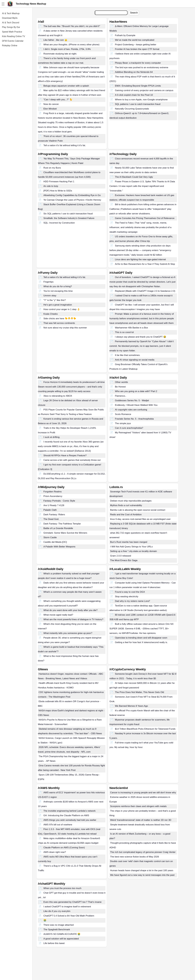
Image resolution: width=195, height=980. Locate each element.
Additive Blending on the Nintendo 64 (134, 72)
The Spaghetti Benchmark (57, 930)
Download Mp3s (10, 18)
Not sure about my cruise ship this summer (65, 328)
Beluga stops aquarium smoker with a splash (66, 86)
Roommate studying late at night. (60, 54)
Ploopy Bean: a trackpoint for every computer (138, 63)
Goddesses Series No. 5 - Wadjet (132, 400)
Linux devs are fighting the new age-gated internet (140, 259)
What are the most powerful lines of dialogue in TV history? (73, 619)
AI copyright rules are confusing (131, 410)
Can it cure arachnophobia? (129, 428)
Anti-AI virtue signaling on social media (135, 360)
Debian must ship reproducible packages (131, 501)
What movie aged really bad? (58, 615)
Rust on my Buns (52, 168)
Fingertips (49, 282)
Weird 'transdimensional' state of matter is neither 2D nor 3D (141, 820)
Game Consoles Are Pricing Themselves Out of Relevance (145, 218)
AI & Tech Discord (11, 23)
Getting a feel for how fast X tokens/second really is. (141, 642)
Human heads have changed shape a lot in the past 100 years (142, 870)
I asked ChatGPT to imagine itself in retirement (67, 907)
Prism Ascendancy (53, 496)
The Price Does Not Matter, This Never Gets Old (139, 692)
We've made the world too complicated (135, 40)
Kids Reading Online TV (13, 36)
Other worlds (121, 382)
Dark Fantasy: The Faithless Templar (62, 524)
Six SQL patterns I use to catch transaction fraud (68, 214)
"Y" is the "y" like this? (55, 300)
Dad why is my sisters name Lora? (133, 601)
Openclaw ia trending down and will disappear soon (141, 638)
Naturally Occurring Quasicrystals (132, 109)
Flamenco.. (121, 396)
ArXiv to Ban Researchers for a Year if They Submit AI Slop (145, 264)
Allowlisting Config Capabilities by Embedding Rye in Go (72, 195)
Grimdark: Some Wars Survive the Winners (65, 533)
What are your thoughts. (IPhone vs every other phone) (71, 45)
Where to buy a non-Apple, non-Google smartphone (141, 100)
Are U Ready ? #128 (54, 505)
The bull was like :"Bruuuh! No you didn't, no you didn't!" (72, 26)
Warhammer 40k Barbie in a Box (132, 328)
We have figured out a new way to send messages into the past (142, 875)
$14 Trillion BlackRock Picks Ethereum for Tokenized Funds (145, 729)
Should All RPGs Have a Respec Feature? (65, 455)
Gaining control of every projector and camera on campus (144, 90)
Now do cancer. (51, 104)
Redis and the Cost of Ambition (126, 515)
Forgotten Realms (53, 492)
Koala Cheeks (51, 314)
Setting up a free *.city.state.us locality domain (133, 551)
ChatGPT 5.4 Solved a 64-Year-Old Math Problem (69, 916)
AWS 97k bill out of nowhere (58, 825)
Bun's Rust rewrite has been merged (129, 542)
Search (134, 13)
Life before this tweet (54, 943)
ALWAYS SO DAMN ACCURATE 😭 (62, 934)
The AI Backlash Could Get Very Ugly (134, 177)
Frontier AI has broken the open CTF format (137, 49)
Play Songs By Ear (11, 27)
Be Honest (120, 387)
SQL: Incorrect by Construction (59, 223)
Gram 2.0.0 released (121, 556)
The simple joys (123, 423)
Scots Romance (123, 414)
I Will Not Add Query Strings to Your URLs (131, 547)
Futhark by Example (125, 35)
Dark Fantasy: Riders (54, 515)
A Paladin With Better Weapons (59, 547)
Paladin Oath (50, 510)
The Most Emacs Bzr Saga (124, 560)
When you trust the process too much (62, 888)
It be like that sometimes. (128, 355)
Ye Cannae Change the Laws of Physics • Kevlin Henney (72, 200)
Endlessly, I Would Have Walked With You (136, 405)
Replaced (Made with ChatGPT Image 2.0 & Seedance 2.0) (145, 291)
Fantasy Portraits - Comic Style (59, 501)
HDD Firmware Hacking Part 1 (59, 182)
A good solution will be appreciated (61, 939)
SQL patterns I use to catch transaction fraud (138, 104)
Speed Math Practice (12, 32)
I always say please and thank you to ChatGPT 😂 (141, 337)
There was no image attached (59, 925)
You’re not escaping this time (58, 291)
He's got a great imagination (58, 305)
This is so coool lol (124, 332)
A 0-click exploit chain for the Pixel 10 (134, 95)
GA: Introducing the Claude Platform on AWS (66, 815)
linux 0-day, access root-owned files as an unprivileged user (140, 519)
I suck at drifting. (52, 437)
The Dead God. (51, 519)
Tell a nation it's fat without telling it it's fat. (65, 145)
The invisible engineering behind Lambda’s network (69, 811)
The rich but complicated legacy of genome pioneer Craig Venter (143, 852)
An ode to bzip (51, 186)
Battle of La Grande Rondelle (58, 528)
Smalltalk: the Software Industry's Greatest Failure (69, 218)
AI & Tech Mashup (11, 13)
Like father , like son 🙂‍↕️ (55, 40)
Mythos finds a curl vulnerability (126, 505)
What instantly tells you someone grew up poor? (68, 633)
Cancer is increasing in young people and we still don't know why (143, 793)
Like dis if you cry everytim (57, 911)
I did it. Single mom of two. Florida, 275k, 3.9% (67, 49)
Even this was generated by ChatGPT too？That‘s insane (73, 902)
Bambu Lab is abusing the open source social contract (138, 510)
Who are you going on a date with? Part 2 (136, 391)
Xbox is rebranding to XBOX (58, 396)
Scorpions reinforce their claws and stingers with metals (138, 806)
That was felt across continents (59, 323)
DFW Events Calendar (13, 41)
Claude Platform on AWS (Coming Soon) (64, 848)
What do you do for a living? (58, 286)
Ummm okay (50, 296)
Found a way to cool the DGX (130, 592)
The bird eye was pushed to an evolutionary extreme (142, 67)
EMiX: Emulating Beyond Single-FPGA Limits (138, 86)
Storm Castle (50, 537)
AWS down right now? (55, 852)
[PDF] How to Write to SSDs (58, 191)
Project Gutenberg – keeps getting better (136, 45)
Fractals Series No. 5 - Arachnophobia (134, 419)
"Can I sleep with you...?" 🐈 (58, 100)
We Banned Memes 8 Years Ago (131, 706)
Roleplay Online (10, 46)
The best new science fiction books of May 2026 (135, 857)
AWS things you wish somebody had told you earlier (70, 820)
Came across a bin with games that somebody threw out (72, 460)
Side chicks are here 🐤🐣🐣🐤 (60, 319)
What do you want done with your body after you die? (71, 610)
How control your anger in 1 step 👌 (62, 309)
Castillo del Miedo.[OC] (55, 542)
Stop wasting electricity (127, 597)
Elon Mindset (50, 109)
